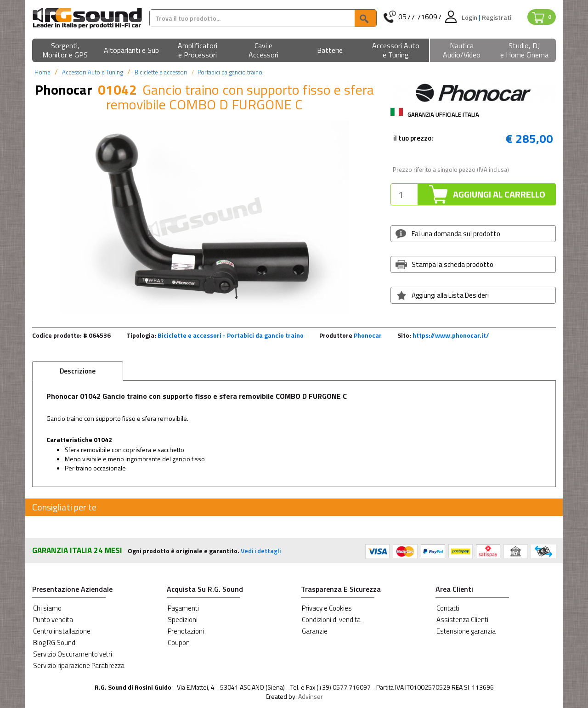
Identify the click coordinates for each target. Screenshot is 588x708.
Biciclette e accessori (161, 72)
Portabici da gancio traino (230, 72)
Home (42, 72)
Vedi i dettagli (261, 551)
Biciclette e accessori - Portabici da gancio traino (231, 335)
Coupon (179, 643)
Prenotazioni (186, 631)
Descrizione (78, 371)
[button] (65, 51)
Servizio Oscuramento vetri (73, 654)
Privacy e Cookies (327, 608)
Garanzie (315, 631)
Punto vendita (53, 620)
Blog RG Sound (54, 643)
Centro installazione (62, 631)
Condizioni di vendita (331, 620)
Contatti (448, 608)
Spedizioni (183, 620)
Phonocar (368, 335)
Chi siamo (47, 608)
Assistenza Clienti (462, 620)
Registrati (497, 17)
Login (470, 17)
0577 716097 (420, 17)
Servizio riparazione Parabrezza (79, 666)
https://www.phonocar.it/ (451, 335)
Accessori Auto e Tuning (93, 72)
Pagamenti (183, 608)
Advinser (311, 696)
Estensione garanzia (466, 631)
